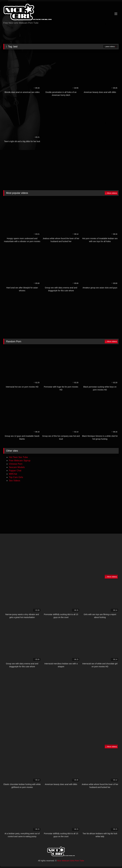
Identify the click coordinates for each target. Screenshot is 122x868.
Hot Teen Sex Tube (18, 457)
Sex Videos (15, 481)
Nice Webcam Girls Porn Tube (71, 861)
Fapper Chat (15, 471)
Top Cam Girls (16, 477)
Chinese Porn (16, 464)
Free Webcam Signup (20, 461)
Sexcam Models (17, 467)
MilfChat (13, 474)
